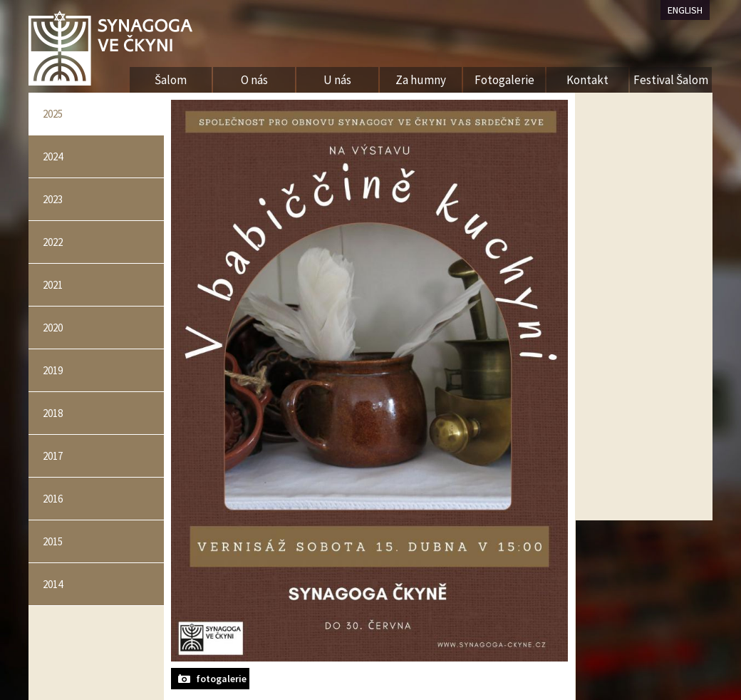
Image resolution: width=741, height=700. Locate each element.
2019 (53, 370)
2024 (53, 156)
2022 (53, 242)
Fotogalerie (504, 80)
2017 (53, 456)
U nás (337, 80)
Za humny (421, 80)
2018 (53, 413)
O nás (254, 80)
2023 (53, 199)
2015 (53, 541)
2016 (53, 499)
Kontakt (587, 80)
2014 (53, 584)
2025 (53, 114)
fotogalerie (221, 679)
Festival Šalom (671, 80)
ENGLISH (685, 10)
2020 (53, 328)
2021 (53, 285)
